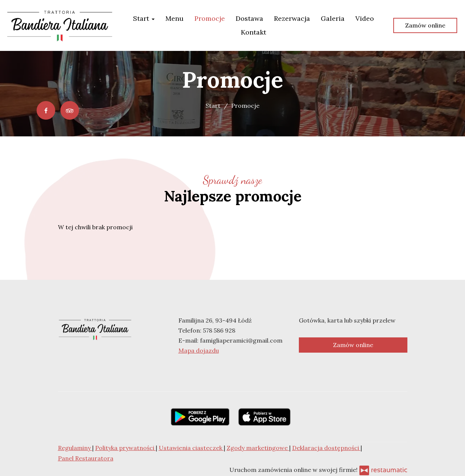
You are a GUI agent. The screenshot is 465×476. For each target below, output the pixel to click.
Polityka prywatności (125, 448)
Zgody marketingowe (258, 448)
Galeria (333, 18)
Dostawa (249, 18)
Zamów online (425, 25)
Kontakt (254, 32)
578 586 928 (219, 330)
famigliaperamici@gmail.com (241, 340)
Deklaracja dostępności (326, 448)
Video (365, 18)
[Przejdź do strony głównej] (60, 25)
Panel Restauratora (86, 458)
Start (144, 18)
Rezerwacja (292, 18)
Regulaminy (75, 448)
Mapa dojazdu (199, 350)
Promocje (210, 18)
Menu (175, 18)
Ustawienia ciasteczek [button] (191, 448)
